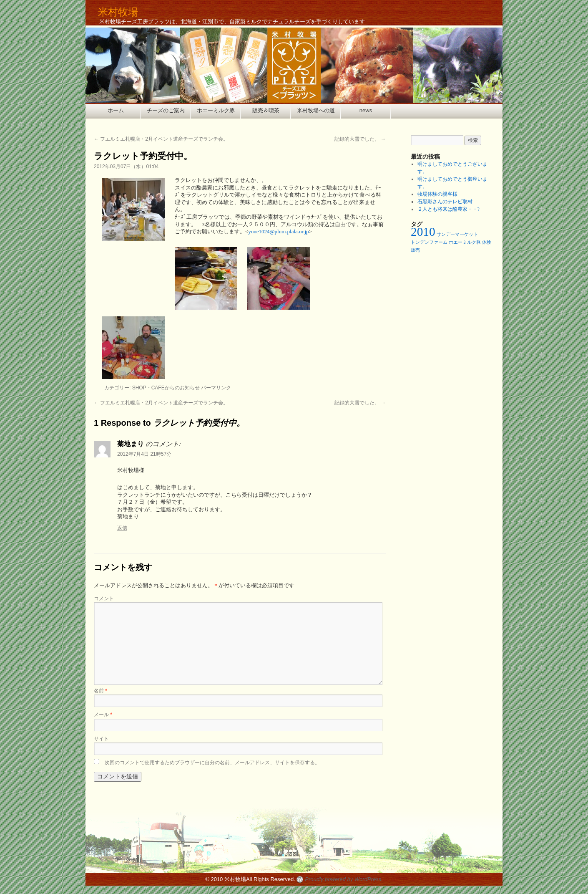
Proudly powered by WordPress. (344, 879)
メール (103, 715)
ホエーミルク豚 (216, 110)
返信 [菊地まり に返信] (122, 528)
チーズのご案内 (166, 110)
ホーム (116, 110)
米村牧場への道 (316, 110)
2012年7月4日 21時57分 (144, 454)
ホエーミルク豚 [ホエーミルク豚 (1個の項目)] (465, 242)
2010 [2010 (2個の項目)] (423, 232)
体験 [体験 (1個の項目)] (487, 242)
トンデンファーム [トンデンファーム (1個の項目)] (429, 242)
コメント (104, 599)
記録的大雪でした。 (360, 139)
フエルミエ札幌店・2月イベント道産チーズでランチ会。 (161, 139)
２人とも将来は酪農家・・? (449, 209)
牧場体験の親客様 (437, 194)
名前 (101, 691)
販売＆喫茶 (266, 110)
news (366, 110)
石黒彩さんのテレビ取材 (445, 202)
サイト (101, 739)
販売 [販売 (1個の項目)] (415, 250)
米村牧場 (118, 12)
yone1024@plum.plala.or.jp (278, 231)
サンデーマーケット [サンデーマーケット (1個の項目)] (457, 234)
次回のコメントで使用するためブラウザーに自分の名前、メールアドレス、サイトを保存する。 (212, 763)
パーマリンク (216, 388)
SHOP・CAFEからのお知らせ (166, 388)
